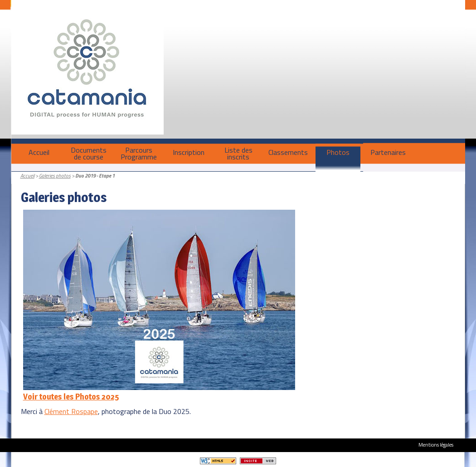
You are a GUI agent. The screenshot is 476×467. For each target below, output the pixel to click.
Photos (338, 152)
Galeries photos (55, 176)
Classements (288, 152)
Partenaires (388, 152)
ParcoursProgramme (139, 153)
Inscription (189, 152)
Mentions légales (436, 445)
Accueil (39, 152)
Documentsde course (89, 153)
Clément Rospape (71, 411)
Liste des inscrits (238, 153)
